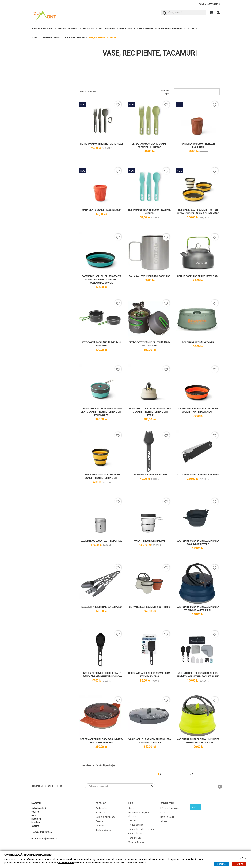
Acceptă (221, 864)
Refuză (239, 864)
